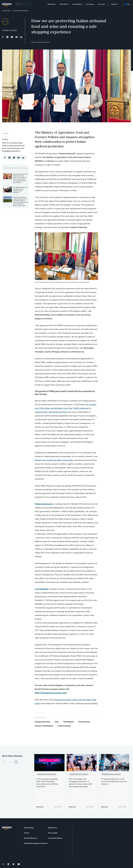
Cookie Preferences (52, 856)
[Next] (16, 762)
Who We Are (52, 4)
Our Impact (90, 4)
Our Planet (101, 4)
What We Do (64, 4)
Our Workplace (77, 4)
